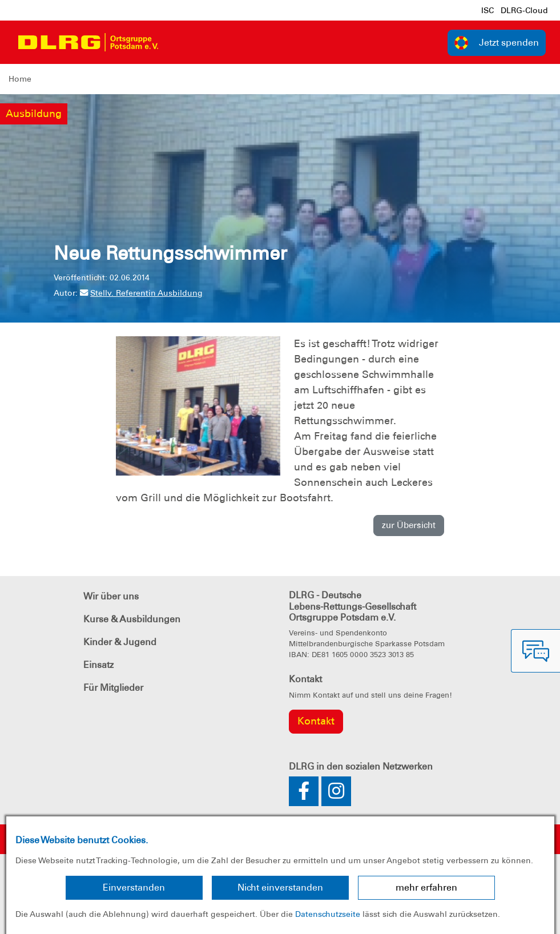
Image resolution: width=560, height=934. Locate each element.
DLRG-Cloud (524, 10)
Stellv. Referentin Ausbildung (141, 293)
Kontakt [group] (316, 721)
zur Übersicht (409, 525)
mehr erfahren (426, 887)
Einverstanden (134, 887)
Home (20, 79)
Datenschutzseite (328, 914)
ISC (488, 10)
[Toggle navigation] (178, 42)
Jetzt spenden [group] (497, 43)
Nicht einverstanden (280, 887)
